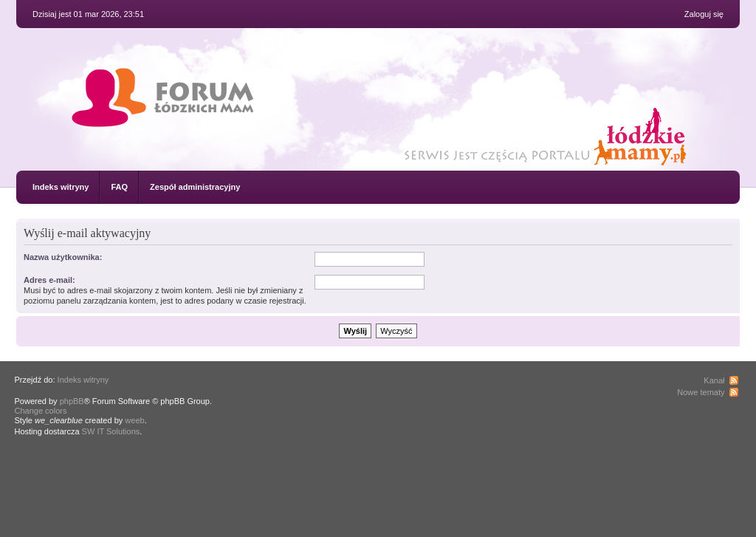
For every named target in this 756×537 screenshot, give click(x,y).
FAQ (119, 187)
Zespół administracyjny (195, 187)
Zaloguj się (704, 14)
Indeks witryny (61, 187)
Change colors (41, 411)
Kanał (714, 380)
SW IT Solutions (111, 431)
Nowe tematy (701, 392)
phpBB (72, 401)
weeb (134, 420)
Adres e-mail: (49, 280)
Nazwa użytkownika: (63, 257)
